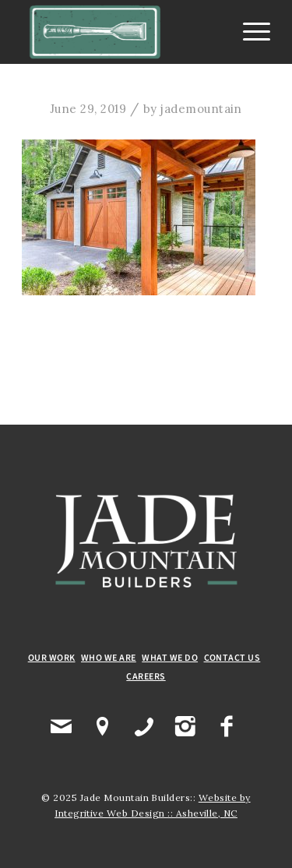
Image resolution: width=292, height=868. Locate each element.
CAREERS (146, 677)
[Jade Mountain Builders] (121, 32)
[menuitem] (249, 32)
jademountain (201, 109)
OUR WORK (52, 658)
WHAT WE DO (170, 658)
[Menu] (249, 32)
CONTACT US (232, 658)
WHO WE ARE (109, 658)
